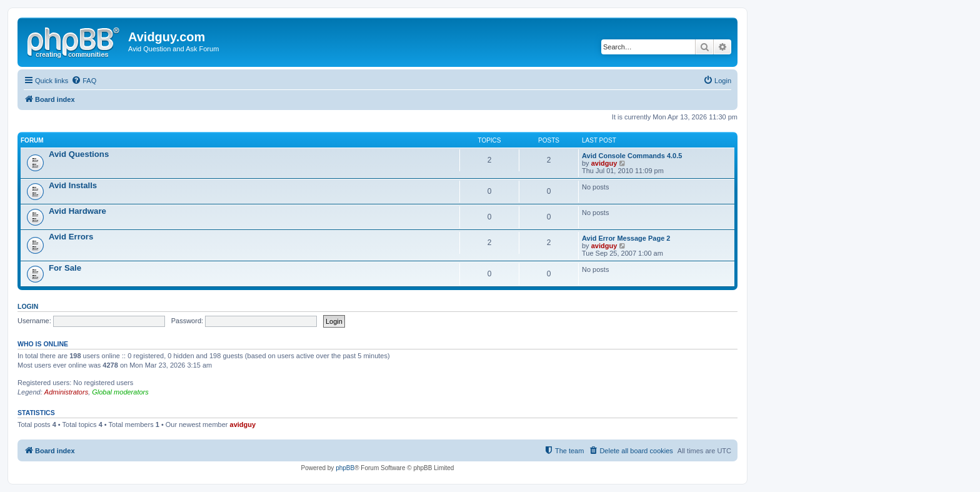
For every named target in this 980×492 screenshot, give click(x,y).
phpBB (345, 468)
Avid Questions (79, 154)
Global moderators (120, 392)
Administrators (66, 392)
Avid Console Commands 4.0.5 (632, 156)
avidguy (604, 163)
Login (28, 306)
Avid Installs (73, 185)
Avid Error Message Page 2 (626, 238)
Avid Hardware (77, 211)
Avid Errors (71, 237)
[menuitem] (84, 81)
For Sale (65, 268)
